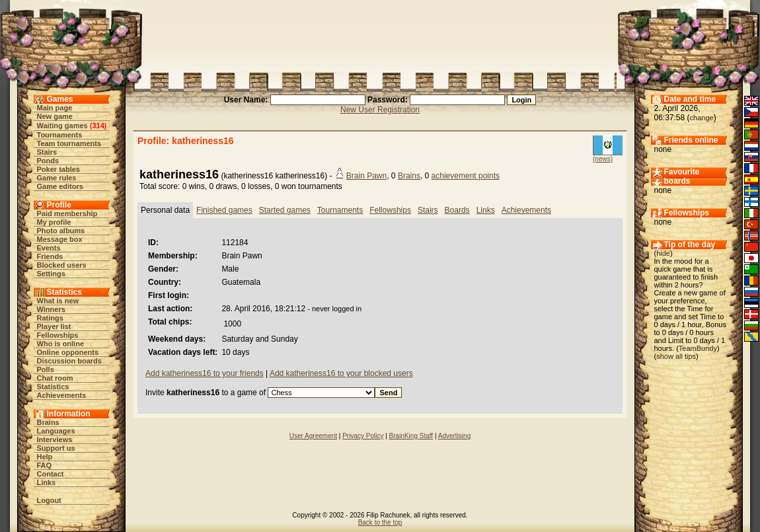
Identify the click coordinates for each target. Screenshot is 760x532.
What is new (58, 301)
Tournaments (60, 135)
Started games (285, 210)
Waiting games (62, 126)
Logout (49, 500)
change (702, 118)
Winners (51, 309)
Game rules (57, 178)
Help (45, 457)
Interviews (55, 439)
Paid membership (67, 213)
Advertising (454, 436)
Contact (51, 474)
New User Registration (380, 110)
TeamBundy (698, 348)
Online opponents (68, 352)
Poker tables (58, 169)
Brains (48, 422)
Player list (54, 326)
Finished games (224, 210)
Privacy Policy (363, 436)
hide (663, 253)
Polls (46, 369)
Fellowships (58, 335)
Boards (457, 210)
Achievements (62, 395)
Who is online (61, 344)
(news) (603, 159)
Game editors (60, 186)
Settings (51, 274)
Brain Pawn (366, 176)
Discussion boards (69, 361)
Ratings (50, 318)
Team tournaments (69, 143)
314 (98, 126)
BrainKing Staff (411, 436)
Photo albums (61, 231)
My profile (54, 222)
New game (55, 116)
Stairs (47, 152)
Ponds (48, 161)
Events (49, 248)
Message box (60, 239)
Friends (50, 256)
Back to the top (380, 522)
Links (47, 482)
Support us (56, 448)
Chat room (55, 378)
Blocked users (62, 265)
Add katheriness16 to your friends (205, 373)
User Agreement (313, 436)
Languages (56, 431)
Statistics (53, 387)
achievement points (466, 176)
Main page (55, 108)
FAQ (45, 465)
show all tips (676, 356)
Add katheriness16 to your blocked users (341, 373)
